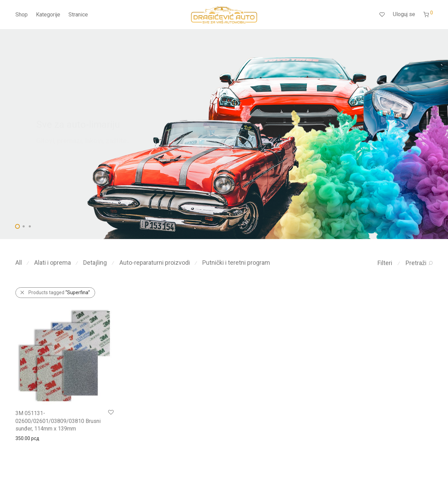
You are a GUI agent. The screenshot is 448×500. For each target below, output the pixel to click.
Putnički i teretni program (236, 262)
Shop (22, 15)
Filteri (385, 263)
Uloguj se (404, 14)
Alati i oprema (53, 262)
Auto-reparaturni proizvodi (155, 262)
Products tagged (59, 292)
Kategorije (48, 15)
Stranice (78, 15)
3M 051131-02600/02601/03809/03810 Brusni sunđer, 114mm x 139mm (58, 421)
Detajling (95, 262)
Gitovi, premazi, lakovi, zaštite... (84, 141)
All (19, 262)
